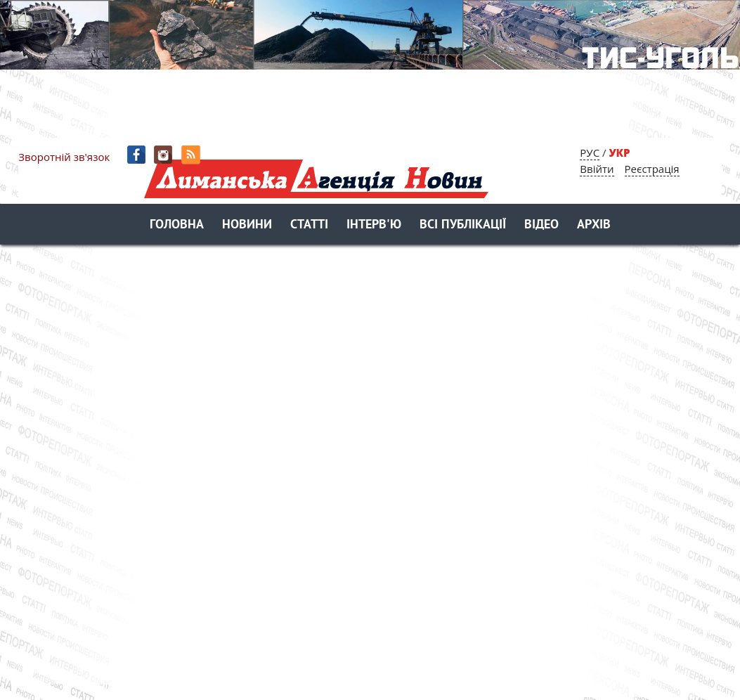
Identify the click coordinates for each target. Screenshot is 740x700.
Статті (309, 225)
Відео (541, 225)
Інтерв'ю (374, 225)
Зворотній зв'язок (64, 157)
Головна (177, 225)
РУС (590, 153)
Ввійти (597, 169)
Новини (247, 225)
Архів (594, 225)
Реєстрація (652, 169)
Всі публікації (463, 225)
